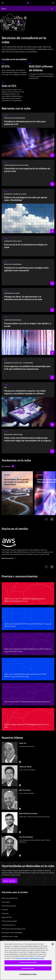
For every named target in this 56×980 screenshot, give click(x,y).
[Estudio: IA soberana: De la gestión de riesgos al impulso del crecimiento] (17, 493)
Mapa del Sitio (7, 917)
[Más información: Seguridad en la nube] (28, 300)
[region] (28, 960)
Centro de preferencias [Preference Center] (10, 898)
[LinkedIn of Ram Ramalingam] (20, 856)
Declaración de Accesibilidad (12, 932)
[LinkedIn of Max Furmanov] (20, 809)
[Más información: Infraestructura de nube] (28, 441)
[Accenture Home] (28, 3)
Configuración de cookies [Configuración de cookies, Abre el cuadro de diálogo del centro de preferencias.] (28, 974)
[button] (9, 881)
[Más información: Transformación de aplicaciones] (28, 173)
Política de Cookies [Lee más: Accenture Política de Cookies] (22, 958)
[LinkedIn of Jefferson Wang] (20, 785)
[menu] (3, 3)
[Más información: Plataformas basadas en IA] (28, 368)
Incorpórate (6, 902)
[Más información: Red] (28, 404)
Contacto (5, 909)
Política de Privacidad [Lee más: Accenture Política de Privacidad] (37, 958)
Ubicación (5, 913)
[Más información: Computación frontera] (28, 335)
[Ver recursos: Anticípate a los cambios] (8, 466)
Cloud (4, 9)
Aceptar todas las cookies (28, 962)
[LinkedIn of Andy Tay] (20, 762)
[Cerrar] (53, 944)
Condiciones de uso (9, 925)
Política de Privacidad (9, 921)
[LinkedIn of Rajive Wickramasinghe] (20, 832)
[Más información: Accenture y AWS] (9, 558)
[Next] (52, 519)
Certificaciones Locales (10, 936)
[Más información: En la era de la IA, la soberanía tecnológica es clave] (28, 246)
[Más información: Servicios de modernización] (28, 135)
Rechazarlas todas (28, 968)
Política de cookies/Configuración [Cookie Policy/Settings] (14, 929)
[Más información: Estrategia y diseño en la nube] (28, 211)
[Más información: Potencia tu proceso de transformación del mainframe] (28, 272)
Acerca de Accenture (9, 906)
